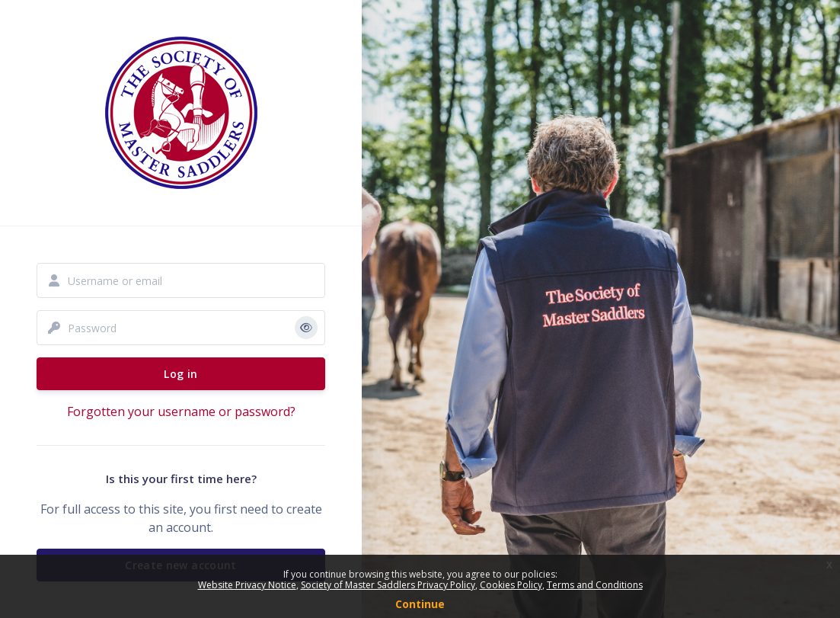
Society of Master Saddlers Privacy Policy (388, 585)
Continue (420, 604)
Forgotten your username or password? (181, 411)
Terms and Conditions (595, 585)
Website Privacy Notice (247, 585)
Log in (180, 374)
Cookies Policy (511, 585)
